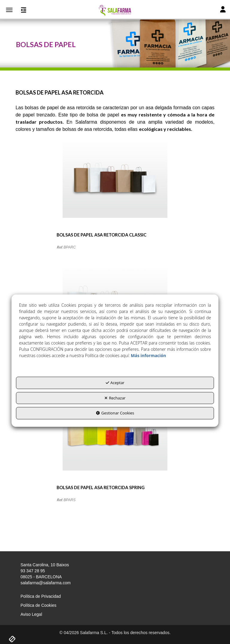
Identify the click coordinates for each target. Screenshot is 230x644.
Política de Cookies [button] (38, 605)
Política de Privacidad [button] (41, 596)
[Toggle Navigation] (223, 10)
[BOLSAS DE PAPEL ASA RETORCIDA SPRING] (115, 440)
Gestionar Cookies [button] (115, 413)
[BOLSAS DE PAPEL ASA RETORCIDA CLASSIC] (115, 187)
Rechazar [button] (115, 398)
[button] (115, 11)
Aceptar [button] (115, 383)
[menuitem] (115, 596)
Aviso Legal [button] (31, 614)
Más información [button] (149, 355)
